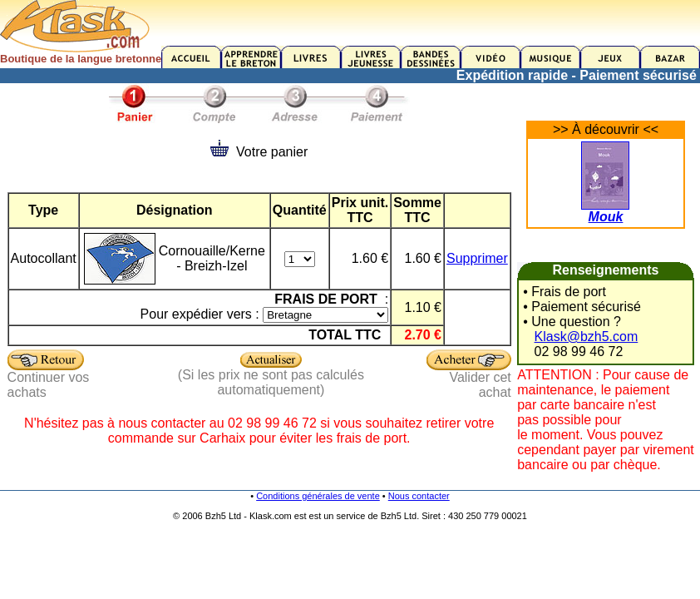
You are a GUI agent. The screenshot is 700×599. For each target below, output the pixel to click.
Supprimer (477, 258)
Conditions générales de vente (318, 496)
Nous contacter (419, 496)
